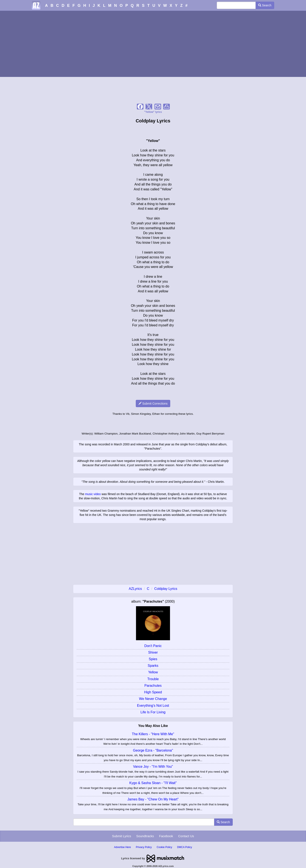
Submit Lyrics (121, 836)
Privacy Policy (144, 847)
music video (93, 494)
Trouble (153, 679)
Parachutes (153, 686)
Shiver (153, 652)
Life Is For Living (153, 712)
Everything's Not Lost (153, 706)
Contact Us (186, 836)
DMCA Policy (184, 847)
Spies (153, 659)
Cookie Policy (164, 847)
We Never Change (153, 699)
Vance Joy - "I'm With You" (153, 767)
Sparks (153, 666)
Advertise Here (123, 847)
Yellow (153, 672)
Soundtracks (145, 836)
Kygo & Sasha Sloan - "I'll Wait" (153, 783)
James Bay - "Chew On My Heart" (153, 799)
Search (265, 5)
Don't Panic (153, 646)
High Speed (153, 692)
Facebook (166, 836)
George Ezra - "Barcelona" (153, 750)
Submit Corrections (153, 404)
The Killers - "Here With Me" (153, 734)
